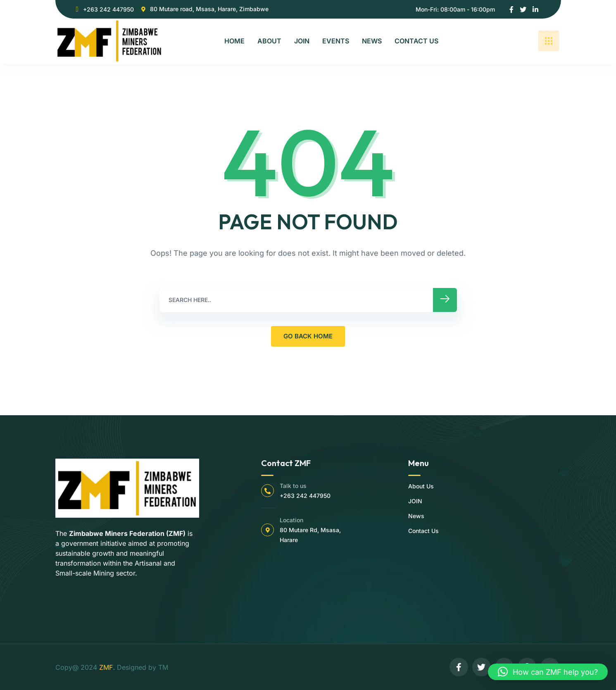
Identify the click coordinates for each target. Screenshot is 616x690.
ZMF (106, 667)
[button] (548, 672)
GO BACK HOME (308, 336)
